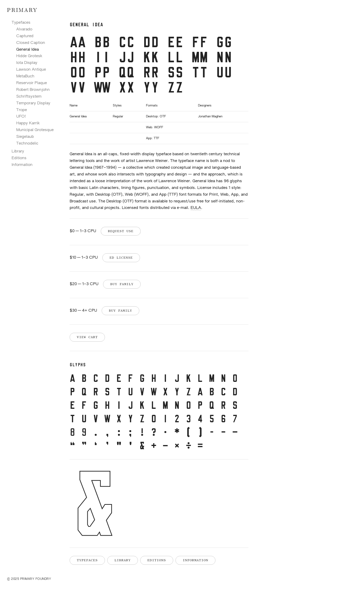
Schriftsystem (29, 97)
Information (22, 165)
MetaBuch (25, 76)
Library (18, 151)
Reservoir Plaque (32, 83)
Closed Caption (31, 43)
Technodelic (27, 144)
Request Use (121, 231)
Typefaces (21, 23)
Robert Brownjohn (33, 90)
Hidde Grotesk (29, 56)
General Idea (28, 50)
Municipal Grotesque (35, 130)
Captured (25, 36)
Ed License (121, 258)
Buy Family (122, 284)
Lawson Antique (31, 70)
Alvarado (24, 29)
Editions (19, 158)
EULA (196, 208)
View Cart (87, 337)
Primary (22, 10)
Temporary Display (33, 103)
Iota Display (27, 63)
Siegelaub (25, 137)
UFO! (21, 117)
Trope (22, 110)
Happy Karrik (28, 123)
